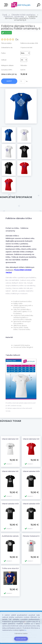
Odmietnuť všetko (21, 633)
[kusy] (22, 81)
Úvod (5, 15)
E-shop (6, 5)
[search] (39, 5)
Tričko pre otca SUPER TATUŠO (16, 568)
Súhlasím (21, 639)
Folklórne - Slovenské (14, 17)
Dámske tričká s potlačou (23, 15)
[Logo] (21, 5)
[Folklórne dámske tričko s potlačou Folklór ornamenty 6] (21, 90)
